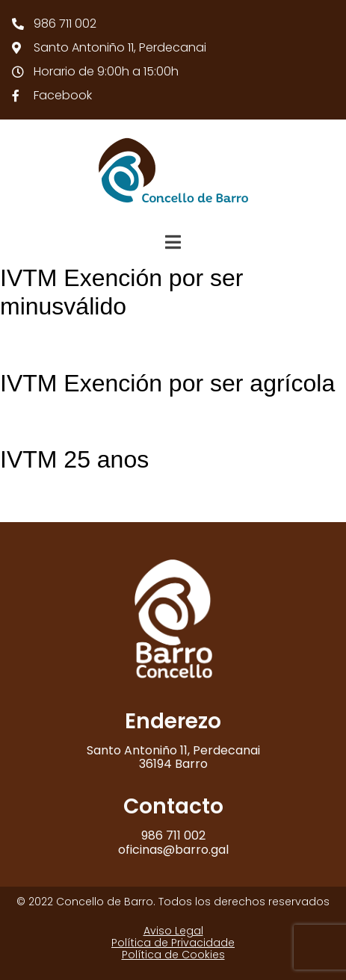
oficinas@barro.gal (173, 850)
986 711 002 (173, 835)
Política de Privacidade (173, 943)
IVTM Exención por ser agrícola (167, 383)
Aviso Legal (173, 931)
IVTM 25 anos (74, 459)
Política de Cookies (173, 955)
